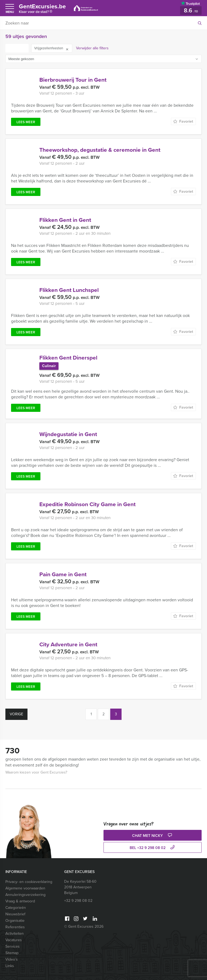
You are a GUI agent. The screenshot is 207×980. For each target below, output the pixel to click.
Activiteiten (15, 934)
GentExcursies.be (42, 9)
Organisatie (15, 921)
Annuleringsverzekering (25, 895)
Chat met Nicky (153, 836)
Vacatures (14, 940)
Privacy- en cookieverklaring (29, 882)
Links (10, 966)
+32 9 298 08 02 (78, 901)
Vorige (16, 714)
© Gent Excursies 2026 (84, 926)
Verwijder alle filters (92, 48)
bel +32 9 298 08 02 (153, 848)
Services (13, 946)
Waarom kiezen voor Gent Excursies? (36, 772)
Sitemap (12, 953)
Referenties (15, 927)
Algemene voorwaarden (25, 888)
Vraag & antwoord (20, 901)
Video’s (12, 959)
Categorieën (16, 908)
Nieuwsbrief (15, 914)
